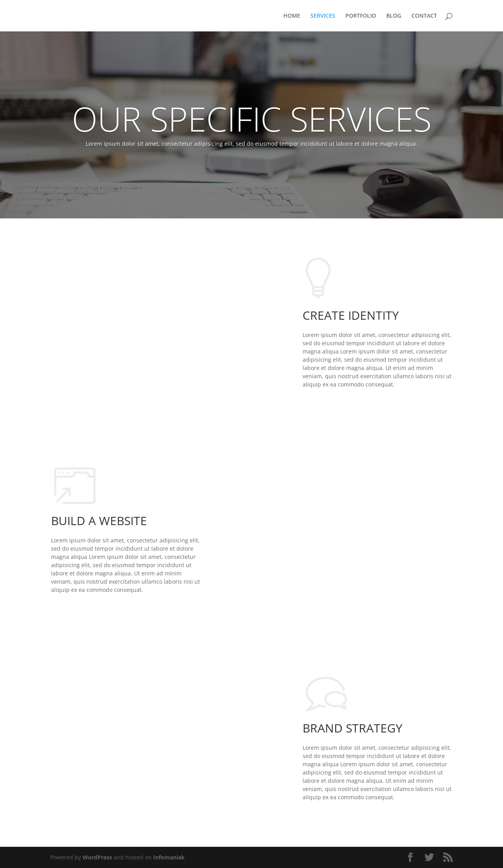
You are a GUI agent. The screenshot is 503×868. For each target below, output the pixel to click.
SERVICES (323, 16)
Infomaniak (169, 857)
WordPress (97, 857)
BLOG (394, 16)
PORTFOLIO (361, 16)
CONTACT (424, 16)
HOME (292, 16)
